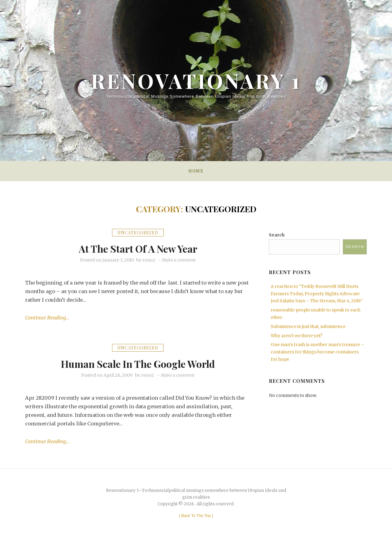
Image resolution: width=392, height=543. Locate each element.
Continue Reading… (47, 318)
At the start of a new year (138, 248)
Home (196, 171)
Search (277, 235)
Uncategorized (138, 233)
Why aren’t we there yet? (296, 336)
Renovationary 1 (196, 77)
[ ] (196, 516)
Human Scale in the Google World (138, 363)
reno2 (149, 260)
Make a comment (179, 260)
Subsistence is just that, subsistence (308, 326)
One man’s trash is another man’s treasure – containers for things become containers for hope (317, 352)
